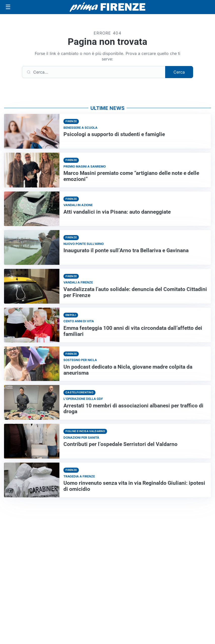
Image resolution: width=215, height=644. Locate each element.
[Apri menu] (8, 7)
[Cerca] (94, 72)
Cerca (179, 72)
